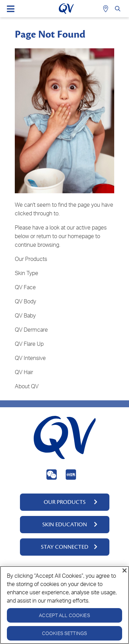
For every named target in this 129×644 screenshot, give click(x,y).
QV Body (25, 301)
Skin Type (26, 273)
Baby (30, 315)
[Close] (125, 570)
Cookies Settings (64, 633)
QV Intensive (30, 358)
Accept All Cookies (64, 615)
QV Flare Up (29, 344)
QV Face (25, 287)
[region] (64, 605)
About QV (27, 386)
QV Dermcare (31, 330)
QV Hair (24, 372)
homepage (81, 236)
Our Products (31, 259)
